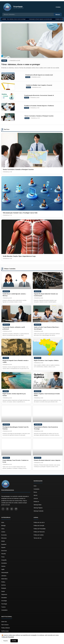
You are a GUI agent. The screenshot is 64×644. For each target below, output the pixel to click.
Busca (35, 492)
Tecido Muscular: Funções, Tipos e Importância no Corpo (19, 256)
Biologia (3, 526)
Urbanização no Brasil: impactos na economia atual (41, 19)
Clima (3, 529)
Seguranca (4, 594)
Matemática (4, 579)
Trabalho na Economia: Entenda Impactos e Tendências (39, 106)
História (3, 566)
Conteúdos (36, 489)
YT (16, 509)
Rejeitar (6, 641)
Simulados (4, 598)
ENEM (3, 541)
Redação (4, 588)
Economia (28, 77)
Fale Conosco (5, 625)
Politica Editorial (5, 628)
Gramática (4, 563)
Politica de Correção (39, 526)
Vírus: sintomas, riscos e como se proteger (17, 19)
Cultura (6, 358)
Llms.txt (36, 498)
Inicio (35, 486)
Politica (3, 582)
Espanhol (4, 544)
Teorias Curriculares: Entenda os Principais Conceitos (39, 116)
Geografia (4, 560)
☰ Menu (58, 7)
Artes (3, 522)
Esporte (3, 547)
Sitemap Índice (38, 505)
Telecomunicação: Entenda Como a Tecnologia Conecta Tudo (20, 213)
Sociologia (4, 601)
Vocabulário (4, 610)
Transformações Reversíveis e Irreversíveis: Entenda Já (39, 95)
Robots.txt (36, 502)
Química (3, 585)
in (12, 509)
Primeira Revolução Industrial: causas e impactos (47, 460)
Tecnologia (38, 424)
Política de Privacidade (8, 637)
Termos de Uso (38, 538)
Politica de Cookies (39, 535)
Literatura (4, 576)
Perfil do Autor (5, 631)
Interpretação (5, 573)
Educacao (28, 87)
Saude (4, 61)
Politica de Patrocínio (39, 532)
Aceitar (14, 641)
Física (3, 557)
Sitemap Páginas (38, 508)
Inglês (3, 569)
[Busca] (28, 14)
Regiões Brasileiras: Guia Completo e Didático (46, 360)
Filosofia (3, 554)
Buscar (58, 15)
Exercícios (4, 551)
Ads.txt (35, 495)
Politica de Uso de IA (39, 522)
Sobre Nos (4, 622)
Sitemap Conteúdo (38, 511)
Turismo (6, 391)
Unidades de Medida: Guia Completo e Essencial (39, 85)
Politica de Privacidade (40, 529)
